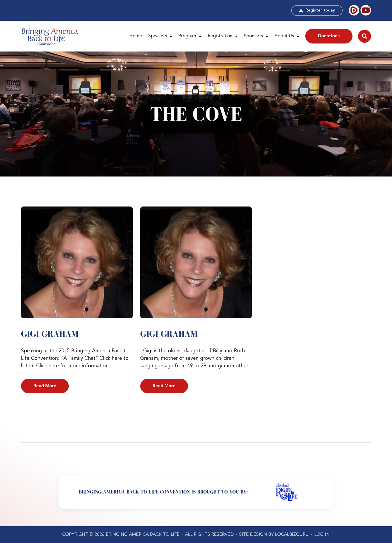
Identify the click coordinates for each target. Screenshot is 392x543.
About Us (287, 36)
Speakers (160, 36)
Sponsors (256, 36)
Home (136, 36)
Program (190, 36)
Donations (329, 36)
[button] (364, 36)
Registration (223, 36)
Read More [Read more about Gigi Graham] (45, 386)
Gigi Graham (50, 334)
